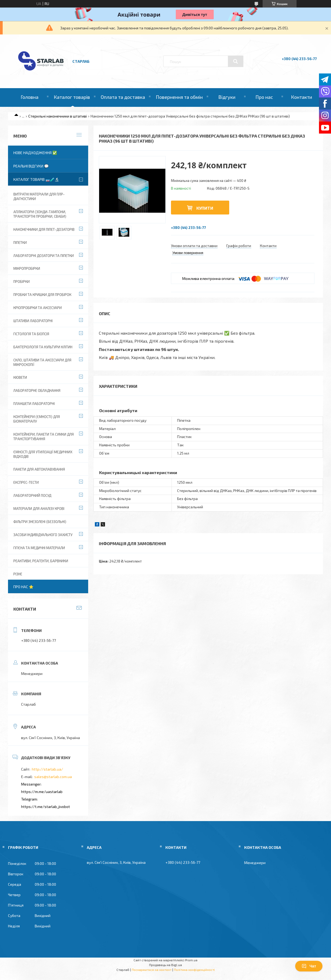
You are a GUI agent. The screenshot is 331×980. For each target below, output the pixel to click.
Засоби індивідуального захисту (43, 535)
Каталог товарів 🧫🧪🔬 (36, 179)
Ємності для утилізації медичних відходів (43, 454)
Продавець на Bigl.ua (165, 965)
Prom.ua (191, 960)
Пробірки (22, 282)
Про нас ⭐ (23, 587)
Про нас (264, 97)
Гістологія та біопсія (31, 334)
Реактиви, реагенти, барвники (41, 561)
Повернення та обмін (179, 97)
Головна (30, 97)
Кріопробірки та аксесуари (38, 308)
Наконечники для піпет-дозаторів (44, 229)
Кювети (20, 377)
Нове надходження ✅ (35, 153)
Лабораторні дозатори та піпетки (44, 256)
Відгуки (227, 97)
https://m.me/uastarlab (42, 792)
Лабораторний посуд (32, 495)
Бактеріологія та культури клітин (43, 347)
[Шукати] (236, 61)
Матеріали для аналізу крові (39, 509)
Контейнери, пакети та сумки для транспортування (44, 437)
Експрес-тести (26, 482)
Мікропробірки (27, 268)
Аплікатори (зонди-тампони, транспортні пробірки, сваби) (40, 214)
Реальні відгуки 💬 (31, 166)
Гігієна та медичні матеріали (39, 548)
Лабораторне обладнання (37, 391)
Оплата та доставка (123, 97)
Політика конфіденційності (194, 970)
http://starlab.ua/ (47, 769)
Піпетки (20, 243)
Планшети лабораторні (34, 404)
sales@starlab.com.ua (53, 777)
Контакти (301, 97)
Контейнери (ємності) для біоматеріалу (37, 419)
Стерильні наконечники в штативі (58, 116)
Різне (18, 574)
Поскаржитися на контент (152, 970)
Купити (205, 208)
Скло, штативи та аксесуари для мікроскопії (42, 362)
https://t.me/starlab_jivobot (46, 807)
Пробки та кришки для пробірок (42, 295)
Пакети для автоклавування (39, 469)
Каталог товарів (72, 97)
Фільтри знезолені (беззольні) (40, 522)
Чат (309, 966)
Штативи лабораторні (33, 321)
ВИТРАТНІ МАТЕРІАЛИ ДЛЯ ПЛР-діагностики (39, 196)
